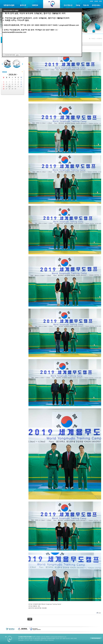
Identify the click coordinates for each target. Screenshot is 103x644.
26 (4, 89)
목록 (30, 619)
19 (4, 87)
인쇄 (100, 613)
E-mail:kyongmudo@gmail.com (58, 637)
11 (21, 82)
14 (9, 84)
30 (15, 89)
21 (9, 87)
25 (21, 87)
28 (9, 89)
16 (15, 84)
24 (18, 87)
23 (15, 87)
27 (7, 89)
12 (4, 84)
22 (12, 87)
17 (18, 84)
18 (21, 84)
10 (18, 82)
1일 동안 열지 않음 (10, 55)
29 (12, 89)
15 (12, 84)
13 (7, 84)
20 (7, 87)
